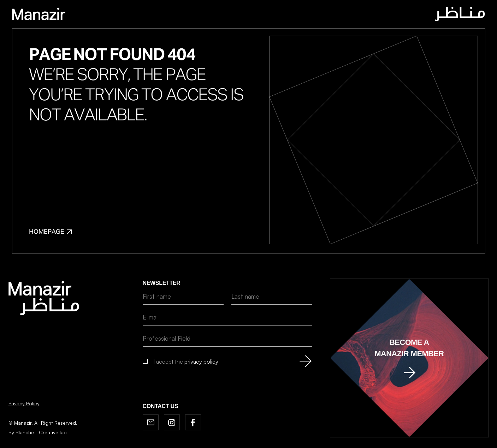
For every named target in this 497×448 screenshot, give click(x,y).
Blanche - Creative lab (41, 432)
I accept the (186, 362)
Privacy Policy (24, 403)
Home (173, 15)
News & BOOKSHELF (275, 15)
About (199, 15)
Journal (228, 15)
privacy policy (201, 362)
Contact (323, 15)
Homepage (50, 232)
